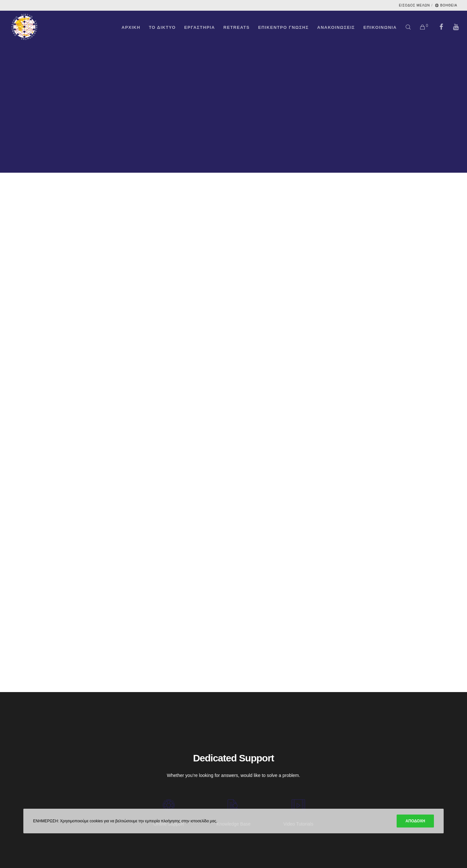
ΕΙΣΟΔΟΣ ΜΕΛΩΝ (414, 5)
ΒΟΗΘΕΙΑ (446, 5)
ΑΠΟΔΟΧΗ (415, 821)
